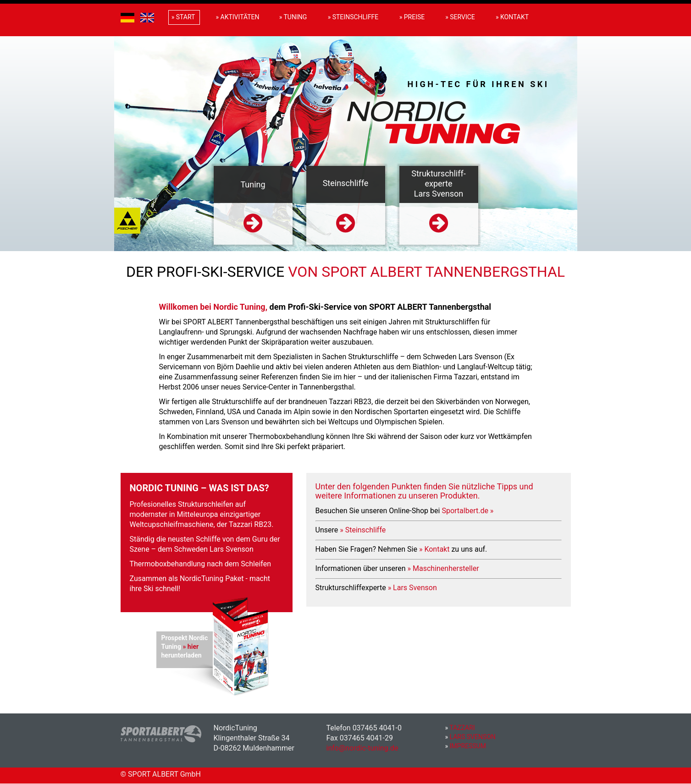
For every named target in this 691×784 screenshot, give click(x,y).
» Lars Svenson (412, 588)
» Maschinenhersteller (443, 568)
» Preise (412, 17)
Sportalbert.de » (467, 511)
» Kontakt (434, 549)
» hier (191, 647)
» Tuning (293, 17)
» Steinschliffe (363, 530)
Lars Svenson (470, 737)
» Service (460, 17)
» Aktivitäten (238, 17)
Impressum (466, 746)
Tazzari (460, 728)
